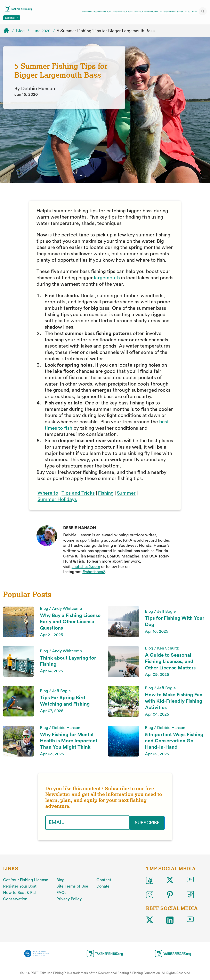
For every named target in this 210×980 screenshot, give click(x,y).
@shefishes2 (94, 572)
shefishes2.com (86, 567)
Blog (188, 12)
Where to (48, 493)
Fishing (106, 493)
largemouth (107, 278)
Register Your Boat (123, 12)
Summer (126, 493)
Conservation (15, 899)
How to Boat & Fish (20, 892)
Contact (104, 880)
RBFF (194, 12)
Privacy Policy (69, 899)
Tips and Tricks (78, 493)
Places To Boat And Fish (172, 12)
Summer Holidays (57, 500)
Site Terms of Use (72, 886)
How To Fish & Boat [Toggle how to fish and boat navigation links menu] (102, 12)
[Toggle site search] (203, 11)
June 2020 (41, 31)
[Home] (8, 31)
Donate (103, 886)
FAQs (61, 892)
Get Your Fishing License (146, 12)
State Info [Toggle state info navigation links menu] (87, 12)
